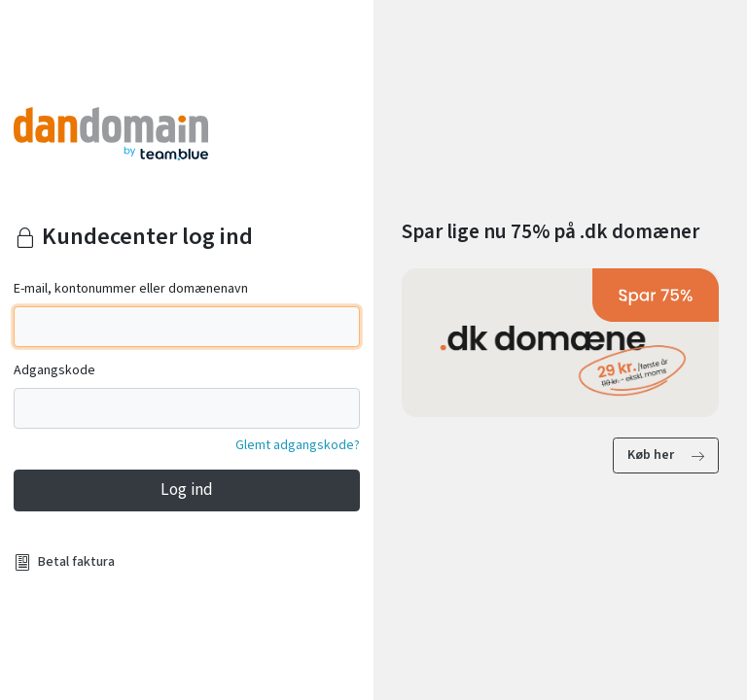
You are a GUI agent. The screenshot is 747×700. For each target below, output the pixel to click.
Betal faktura (76, 562)
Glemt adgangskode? (298, 445)
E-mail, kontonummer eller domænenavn (131, 289)
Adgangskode (54, 370)
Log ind (187, 490)
